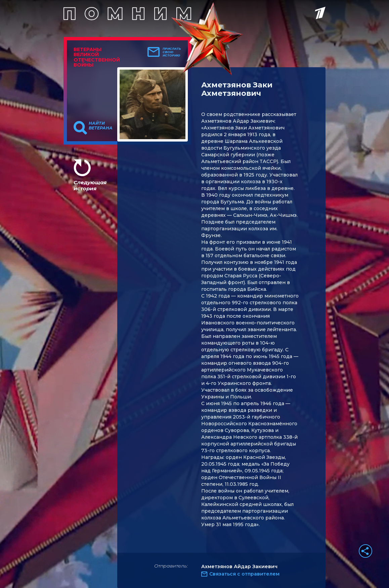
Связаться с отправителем (244, 574)
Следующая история (90, 185)
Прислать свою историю (172, 52)
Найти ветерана (101, 126)
